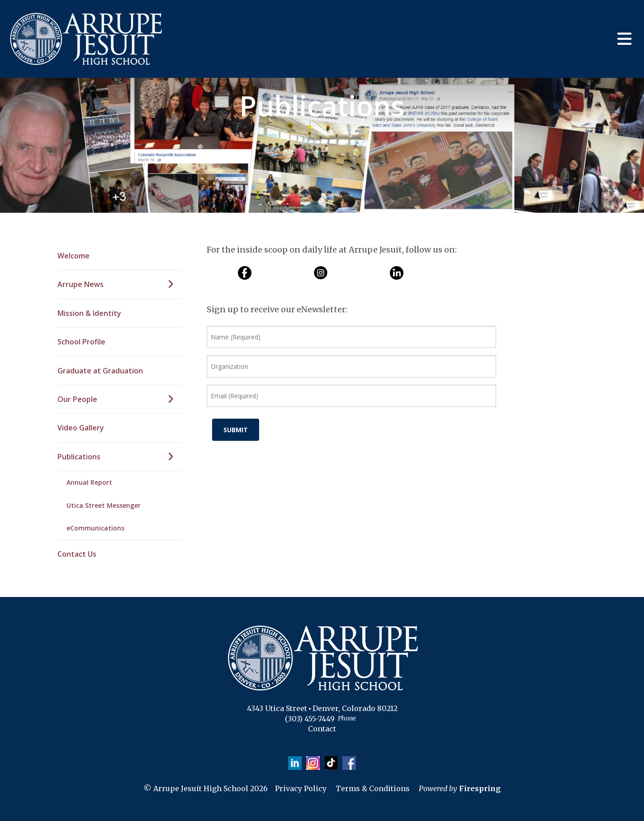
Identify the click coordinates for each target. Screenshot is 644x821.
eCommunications (95, 528)
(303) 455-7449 (310, 719)
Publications (120, 457)
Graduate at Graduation (100, 371)
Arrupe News (120, 284)
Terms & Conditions (373, 788)
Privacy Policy (301, 788)
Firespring (480, 788)
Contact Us (77, 554)
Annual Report (89, 482)
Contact (322, 729)
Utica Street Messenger (104, 505)
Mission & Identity (89, 313)
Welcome (73, 256)
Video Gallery (81, 428)
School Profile (81, 342)
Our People (120, 399)
